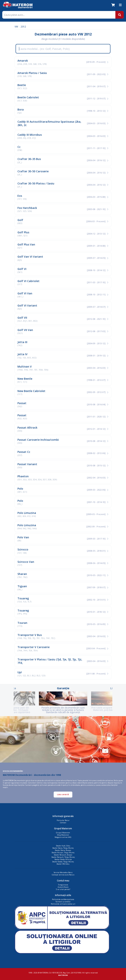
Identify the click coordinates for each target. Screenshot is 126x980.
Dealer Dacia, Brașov (63, 850)
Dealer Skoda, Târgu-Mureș (63, 862)
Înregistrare (63, 885)
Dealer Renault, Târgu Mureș (63, 857)
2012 (23, 27)
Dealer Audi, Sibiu (63, 846)
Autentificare (63, 887)
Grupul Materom (63, 833)
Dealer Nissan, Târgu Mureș (63, 853)
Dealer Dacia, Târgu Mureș (63, 848)
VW (16, 27)
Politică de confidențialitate (63, 899)
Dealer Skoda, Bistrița (63, 859)
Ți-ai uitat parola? (63, 889)
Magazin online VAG (63, 837)
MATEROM (63, 975)
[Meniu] (120, 5)
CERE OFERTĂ (63, 795)
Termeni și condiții (63, 902)
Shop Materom (63, 835)
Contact (63, 823)
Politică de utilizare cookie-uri (63, 904)
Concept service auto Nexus (63, 875)
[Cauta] (59, 15)
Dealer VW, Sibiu (63, 864)
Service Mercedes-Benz (63, 872)
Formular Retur (63, 820)
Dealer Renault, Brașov (63, 855)
